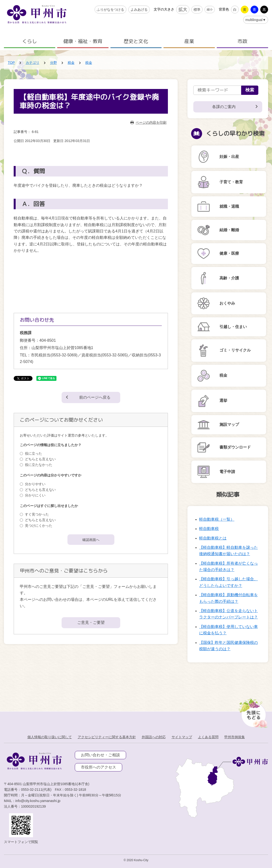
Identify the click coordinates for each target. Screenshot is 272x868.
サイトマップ (182, 737)
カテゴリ (33, 63)
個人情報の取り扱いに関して (50, 737)
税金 (71, 63)
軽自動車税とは (213, 538)
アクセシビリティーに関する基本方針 (107, 737)
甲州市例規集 (235, 737)
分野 (54, 63)
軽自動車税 (209, 529)
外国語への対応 (154, 737)
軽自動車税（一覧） (217, 519)
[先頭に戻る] (252, 712)
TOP (11, 63)
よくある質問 (208, 737)
